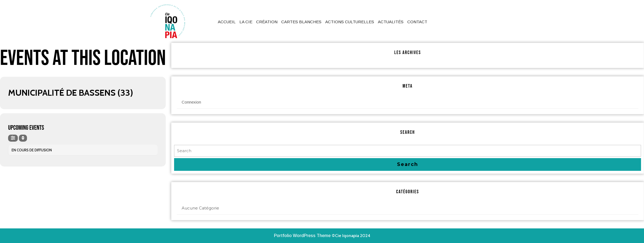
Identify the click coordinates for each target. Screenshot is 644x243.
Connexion (191, 102)
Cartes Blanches (301, 22)
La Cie (246, 22)
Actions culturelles (350, 22)
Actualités (391, 22)
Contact (417, 22)
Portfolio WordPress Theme (302, 236)
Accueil (227, 22)
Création (267, 22)
